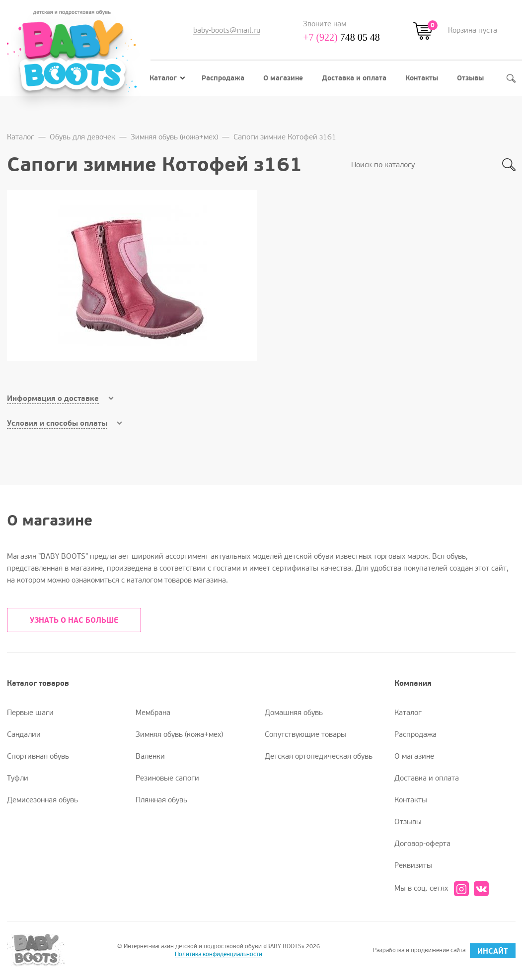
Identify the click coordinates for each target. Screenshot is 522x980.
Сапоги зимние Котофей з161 (285, 137)
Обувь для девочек (82, 137)
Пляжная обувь (161, 800)
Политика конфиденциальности (219, 954)
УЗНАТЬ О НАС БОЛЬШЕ (74, 620)
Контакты (422, 78)
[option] (132, 276)
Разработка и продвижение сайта (444, 951)
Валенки (150, 756)
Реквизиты (413, 865)
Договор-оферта (422, 844)
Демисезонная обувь (42, 800)
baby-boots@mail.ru (227, 30)
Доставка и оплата (354, 78)
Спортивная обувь (38, 756)
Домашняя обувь (294, 713)
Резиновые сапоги (167, 778)
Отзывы (470, 78)
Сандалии (24, 734)
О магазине (283, 78)
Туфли (18, 778)
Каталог (167, 78)
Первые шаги (30, 713)
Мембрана (153, 713)
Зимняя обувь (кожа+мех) (174, 137)
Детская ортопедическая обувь (319, 756)
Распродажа (223, 78)
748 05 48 (341, 37)
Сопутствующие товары (305, 734)
